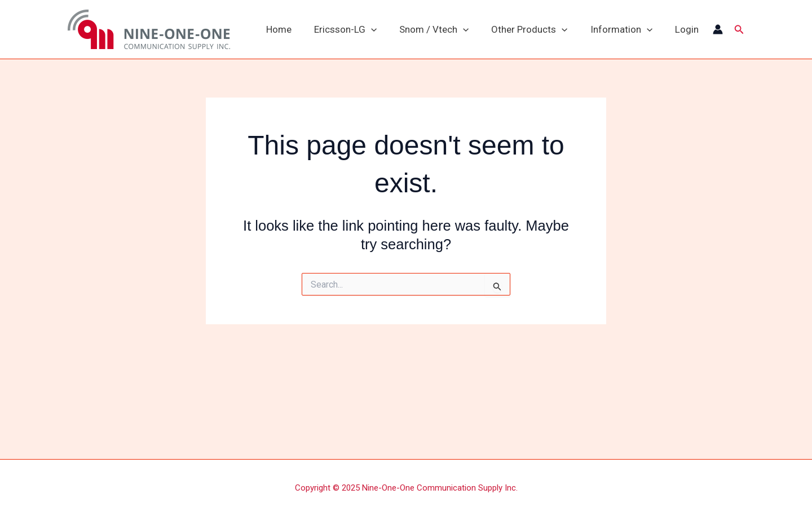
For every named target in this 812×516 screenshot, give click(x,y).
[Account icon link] (718, 29)
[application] (371, 29)
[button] (739, 30)
